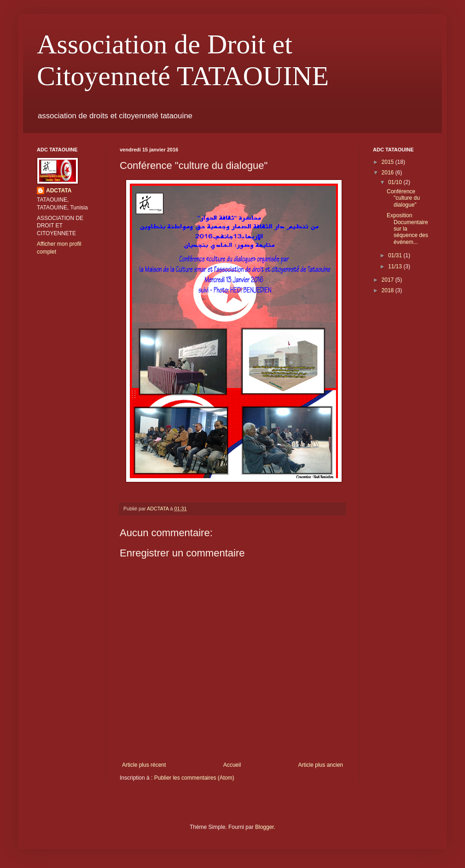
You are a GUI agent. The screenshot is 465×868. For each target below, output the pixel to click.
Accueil (232, 765)
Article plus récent (144, 765)
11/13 (396, 266)
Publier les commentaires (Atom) (194, 778)
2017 (389, 280)
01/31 (396, 255)
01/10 (396, 182)
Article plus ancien (321, 765)
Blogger (264, 827)
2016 (389, 173)
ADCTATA (59, 191)
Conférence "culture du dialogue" (403, 198)
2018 (389, 290)
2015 (389, 162)
